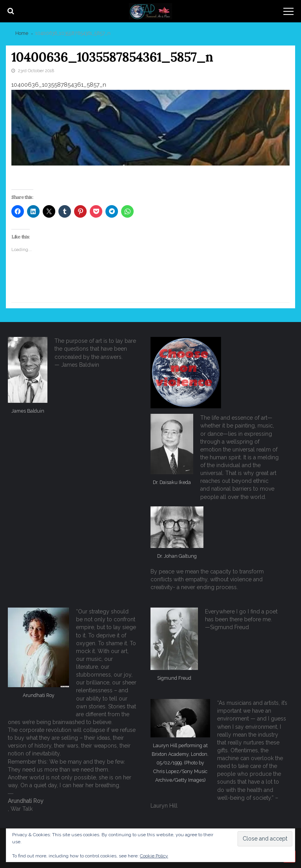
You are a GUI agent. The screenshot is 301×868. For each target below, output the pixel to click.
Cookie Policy (154, 856)
